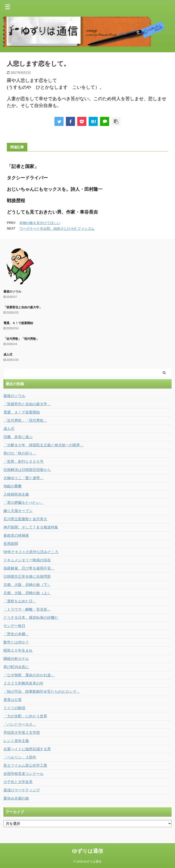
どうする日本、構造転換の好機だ (31, 618)
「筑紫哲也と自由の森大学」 (23, 307)
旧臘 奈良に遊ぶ (18, 437)
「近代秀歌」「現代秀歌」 (21, 339)
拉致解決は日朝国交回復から (27, 470)
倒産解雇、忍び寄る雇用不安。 (29, 568)
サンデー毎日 (14, 626)
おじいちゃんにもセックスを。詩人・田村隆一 (55, 189)
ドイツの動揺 (14, 708)
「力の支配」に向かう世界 (25, 716)
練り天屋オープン (18, 511)
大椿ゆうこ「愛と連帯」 (23, 478)
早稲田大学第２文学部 (22, 733)
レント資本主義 (16, 741)
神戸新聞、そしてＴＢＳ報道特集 (31, 527)
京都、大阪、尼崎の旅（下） (27, 585)
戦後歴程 (16, 201)
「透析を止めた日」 (20, 601)
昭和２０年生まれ (18, 650)
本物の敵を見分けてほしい (40, 223)
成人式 (8, 354)
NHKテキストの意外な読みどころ (31, 552)
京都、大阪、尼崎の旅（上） (27, 593)
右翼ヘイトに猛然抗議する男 (27, 749)
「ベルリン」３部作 (20, 757)
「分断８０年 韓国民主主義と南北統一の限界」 (44, 445)
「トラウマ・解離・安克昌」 (27, 609)
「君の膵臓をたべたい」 (23, 503)
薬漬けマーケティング (22, 790)
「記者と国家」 (23, 166)
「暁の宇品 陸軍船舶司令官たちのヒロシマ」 (42, 692)
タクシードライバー (27, 178)
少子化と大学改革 (18, 782)
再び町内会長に (16, 667)
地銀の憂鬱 (13, 486)
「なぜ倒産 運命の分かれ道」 (29, 675)
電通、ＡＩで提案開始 (18, 323)
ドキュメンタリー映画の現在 (27, 560)
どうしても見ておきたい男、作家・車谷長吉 (52, 212)
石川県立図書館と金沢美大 (25, 519)
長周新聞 (11, 544)
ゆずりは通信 (87, 851)
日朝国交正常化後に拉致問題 (27, 576)
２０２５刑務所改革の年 (23, 683)
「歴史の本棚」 (16, 634)
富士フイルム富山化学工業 (25, 765)
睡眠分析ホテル (16, 659)
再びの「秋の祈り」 (20, 453)
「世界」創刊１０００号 (23, 461)
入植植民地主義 (16, 494)
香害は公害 (13, 700)
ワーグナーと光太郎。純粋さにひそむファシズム (57, 229)
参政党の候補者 (16, 535)
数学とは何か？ (16, 642)
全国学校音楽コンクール (23, 774)
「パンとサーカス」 (20, 724)
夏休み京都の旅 (16, 798)
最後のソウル (12, 292)
